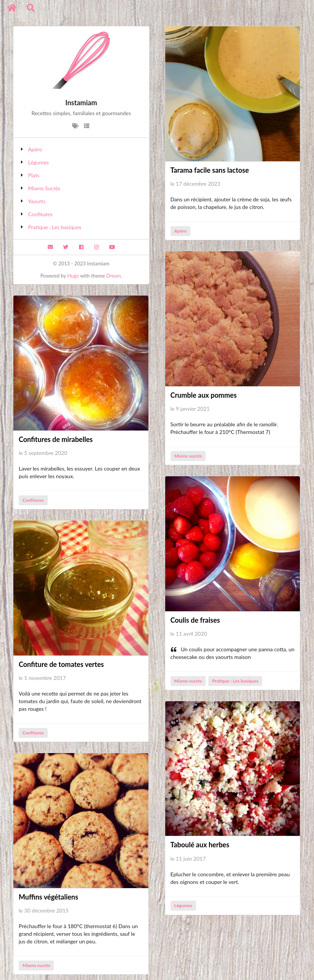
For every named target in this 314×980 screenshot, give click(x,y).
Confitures (40, 214)
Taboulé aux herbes (200, 845)
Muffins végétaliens (48, 897)
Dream (114, 276)
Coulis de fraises (195, 620)
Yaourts (37, 201)
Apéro (35, 149)
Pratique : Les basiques (55, 227)
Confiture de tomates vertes (61, 664)
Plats (34, 175)
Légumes (39, 162)
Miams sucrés (188, 456)
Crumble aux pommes (204, 395)
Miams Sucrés (44, 188)
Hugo (73, 276)
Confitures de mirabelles (56, 439)
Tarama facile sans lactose (210, 170)
